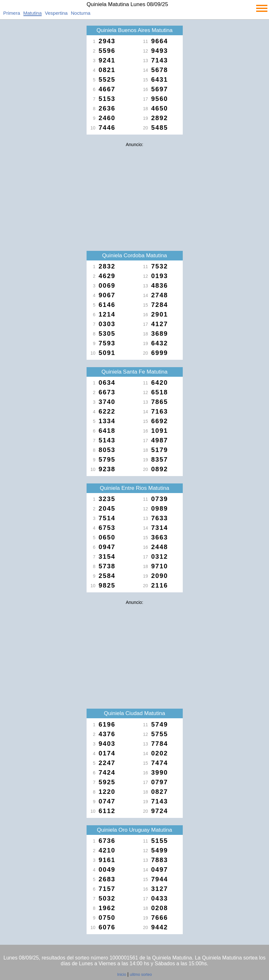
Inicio (122, 975)
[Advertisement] (135, 195)
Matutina (33, 13)
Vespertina (56, 13)
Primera (12, 13)
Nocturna (81, 13)
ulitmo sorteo (141, 975)
